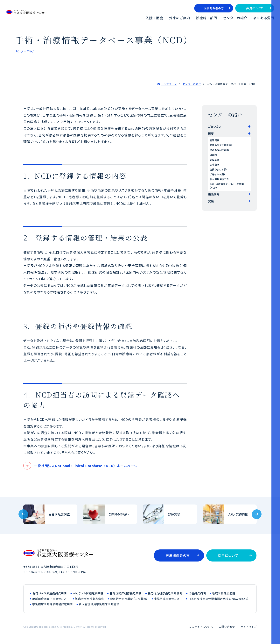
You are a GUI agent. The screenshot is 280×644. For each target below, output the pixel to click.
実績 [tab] (211, 201)
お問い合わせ (227, 627)
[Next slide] (257, 514)
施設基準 (214, 160)
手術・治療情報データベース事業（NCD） (227, 186)
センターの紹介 (235, 18)
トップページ (169, 84)
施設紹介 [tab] (214, 194)
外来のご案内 (179, 18)
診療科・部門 (206, 18)
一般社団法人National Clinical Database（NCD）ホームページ (86, 466)
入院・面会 (154, 18)
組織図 (213, 155)
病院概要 (214, 140)
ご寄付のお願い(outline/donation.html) (110, 514)
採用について (255, 8)
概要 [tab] (211, 133)
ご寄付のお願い (218, 174)
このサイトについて (201, 627)
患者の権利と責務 (219, 150)
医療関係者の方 (214, 8)
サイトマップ (249, 627)
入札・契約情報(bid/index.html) (230, 514)
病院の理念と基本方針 (222, 145)
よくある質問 (264, 18)
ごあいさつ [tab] (215, 126)
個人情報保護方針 (219, 179)
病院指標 (214, 165)
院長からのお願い (219, 169)
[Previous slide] (23, 514)
